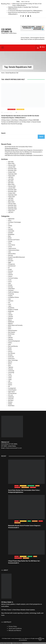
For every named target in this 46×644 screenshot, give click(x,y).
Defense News (21, 109)
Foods (10, 280)
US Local (10, 395)
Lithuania (10, 317)
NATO (10, 327)
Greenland (11, 290)
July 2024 (11, 198)
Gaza (9, 283)
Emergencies (11, 264)
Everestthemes (24, 640)
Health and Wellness (13, 292)
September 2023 (12, 209)
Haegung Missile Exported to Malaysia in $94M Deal (18, 154)
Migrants (10, 324)
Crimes (10, 247)
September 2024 (12, 195)
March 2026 (11, 163)
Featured (10, 275)
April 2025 (11, 183)
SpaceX (10, 362)
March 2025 (11, 184)
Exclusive (11, 271)
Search (3, 133)
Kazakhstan (11, 308)
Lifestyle (10, 315)
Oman (10, 336)
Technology (11, 371)
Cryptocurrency (12, 248)
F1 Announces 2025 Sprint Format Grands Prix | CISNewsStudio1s (25, 11)
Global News (11, 289)
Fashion (10, 273)
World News (11, 406)
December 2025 (12, 169)
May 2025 (11, 181)
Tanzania (10, 369)
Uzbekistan (11, 397)
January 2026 (12, 167)
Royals (10, 348)
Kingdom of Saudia (13, 310)
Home (3, 73)
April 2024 (11, 200)
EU (9, 268)
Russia (10, 350)
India (9, 299)
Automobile (11, 231)
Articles (10, 226)
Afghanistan (11, 219)
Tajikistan (11, 367)
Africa (10, 220)
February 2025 (12, 186)
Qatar (10, 345)
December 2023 (12, 205)
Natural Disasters (13, 331)
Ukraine (10, 383)
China (10, 243)
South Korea (11, 358)
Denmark (10, 255)
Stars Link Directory (17, 643)
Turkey (10, 378)
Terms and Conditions (15, 628)
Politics (10, 343)
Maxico (10, 320)
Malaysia (10, 318)
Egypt (10, 262)
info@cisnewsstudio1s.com (13, 448)
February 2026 (12, 165)
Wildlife (10, 404)
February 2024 (12, 204)
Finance (10, 276)
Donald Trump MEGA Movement (16, 257)
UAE (9, 381)
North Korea (11, 334)
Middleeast (11, 322)
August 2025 (11, 176)
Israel (10, 304)
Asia (9, 227)
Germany (10, 287)
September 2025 (12, 174)
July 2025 (11, 177)
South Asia (11, 357)
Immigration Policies (13, 297)
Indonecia (11, 301)
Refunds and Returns (15, 630)
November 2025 (12, 170)
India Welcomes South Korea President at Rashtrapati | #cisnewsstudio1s (24, 155)
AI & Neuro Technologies (15, 222)
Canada (10, 241)
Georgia (10, 285)
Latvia (10, 313)
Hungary (10, 296)
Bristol (10, 238)
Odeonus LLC (28, 639)
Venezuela (11, 399)
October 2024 (12, 193)
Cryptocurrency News (14, 250)
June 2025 (11, 179)
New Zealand (11, 332)
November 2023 (12, 207)
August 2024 (11, 197)
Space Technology (13, 360)
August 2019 (11, 211)
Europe (10, 269)
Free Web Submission (6, 643)
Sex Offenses (12, 353)
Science (10, 351)
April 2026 (11, 162)
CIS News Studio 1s (7, 30)
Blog (9, 236)
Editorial (10, 259)
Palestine (11, 339)
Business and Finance (14, 240)
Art (9, 224)
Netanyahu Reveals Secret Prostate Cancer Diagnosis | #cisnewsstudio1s (24, 150)
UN (9, 386)
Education (11, 261)
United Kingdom (12, 390)
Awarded (10, 233)
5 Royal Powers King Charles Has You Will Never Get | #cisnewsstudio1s (23, 152)
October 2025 (12, 172)
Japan (10, 306)
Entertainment (12, 266)
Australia (10, 229)
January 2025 (12, 188)
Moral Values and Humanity (15, 325)
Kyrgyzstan (11, 311)
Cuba (9, 252)
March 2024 (11, 202)
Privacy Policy (13, 626)
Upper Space (11, 392)
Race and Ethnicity (13, 346)
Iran (9, 303)
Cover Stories (12, 109)
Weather (10, 402)
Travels (10, 376)
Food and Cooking (13, 278)
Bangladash (11, 234)
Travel (10, 374)
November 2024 (12, 191)
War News (11, 400)
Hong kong (11, 294)
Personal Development (14, 341)
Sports (10, 364)
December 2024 (12, 190)
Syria (9, 365)
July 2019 (11, 212)
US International (12, 393)
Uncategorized (12, 388)
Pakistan (10, 338)
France (10, 282)
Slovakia (10, 355)
